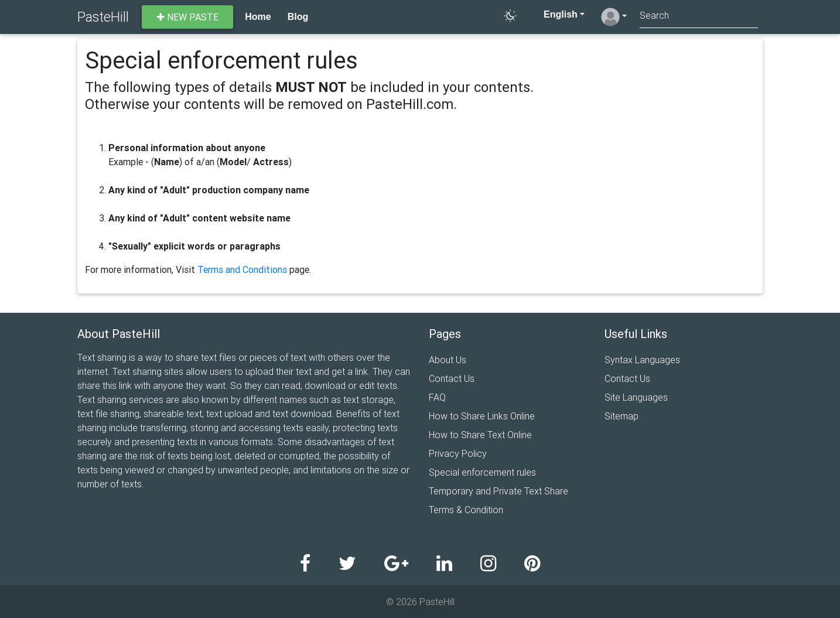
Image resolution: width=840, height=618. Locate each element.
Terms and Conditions (242, 269)
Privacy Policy (458, 453)
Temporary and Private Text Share (498, 491)
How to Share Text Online (480, 435)
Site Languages (636, 397)
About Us (448, 360)
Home (258, 17)
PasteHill (103, 17)
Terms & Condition (466, 510)
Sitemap (622, 416)
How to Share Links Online (482, 416)
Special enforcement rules (482, 472)
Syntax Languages (642, 360)
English (554, 14)
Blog (298, 17)
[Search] (699, 17)
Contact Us (452, 378)
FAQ (437, 397)
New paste (188, 17)
